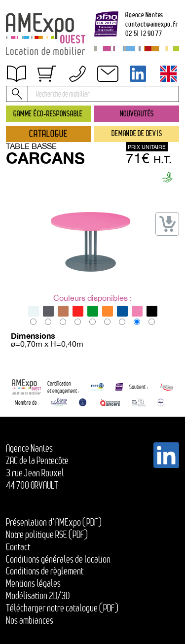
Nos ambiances (30, 620)
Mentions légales (33, 583)
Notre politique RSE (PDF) (47, 535)
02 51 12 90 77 (144, 33)
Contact (18, 547)
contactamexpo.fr (151, 24)
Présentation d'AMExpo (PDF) (54, 522)
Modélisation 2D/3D (38, 596)
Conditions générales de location (58, 559)
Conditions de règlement (45, 571)
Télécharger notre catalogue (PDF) (62, 608)
